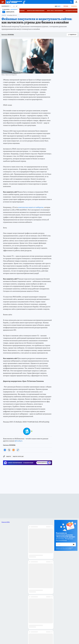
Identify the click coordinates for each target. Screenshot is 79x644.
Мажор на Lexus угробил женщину (36, 11)
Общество (4, 15)
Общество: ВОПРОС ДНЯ (18, 456)
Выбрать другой (10, 12)
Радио (59, 6)
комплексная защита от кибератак (31, 207)
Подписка (74, 6)
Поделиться (72, 35)
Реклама (66, 6)
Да (4, 12)
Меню (2, 2)
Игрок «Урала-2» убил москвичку (55, 11)
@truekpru (19, 441)
